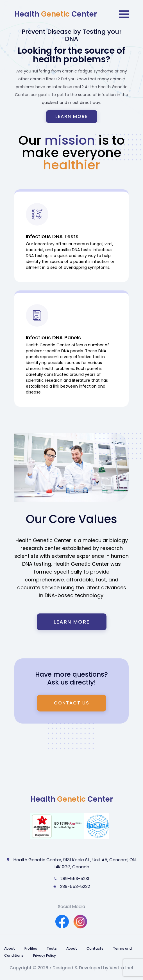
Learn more (72, 116)
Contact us (72, 703)
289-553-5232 (72, 886)
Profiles (31, 948)
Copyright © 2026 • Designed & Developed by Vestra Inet (72, 968)
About (10, 948)
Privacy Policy (45, 955)
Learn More (72, 622)
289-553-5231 (71, 879)
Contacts (95, 948)
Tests (52, 948)
